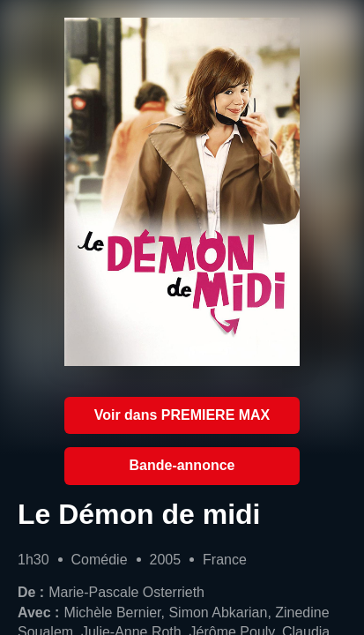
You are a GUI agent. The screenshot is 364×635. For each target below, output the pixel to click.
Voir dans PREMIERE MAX (182, 415)
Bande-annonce (182, 465)
